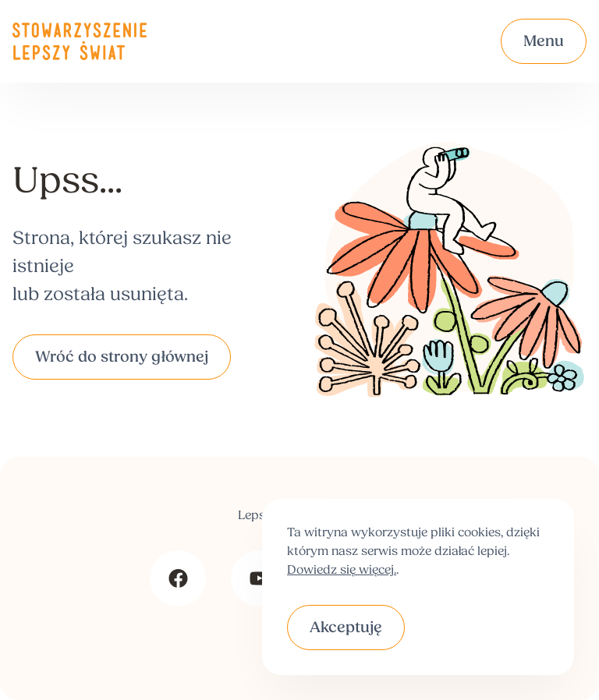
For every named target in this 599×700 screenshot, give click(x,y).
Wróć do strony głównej (122, 358)
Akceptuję (346, 628)
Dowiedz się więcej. (342, 571)
